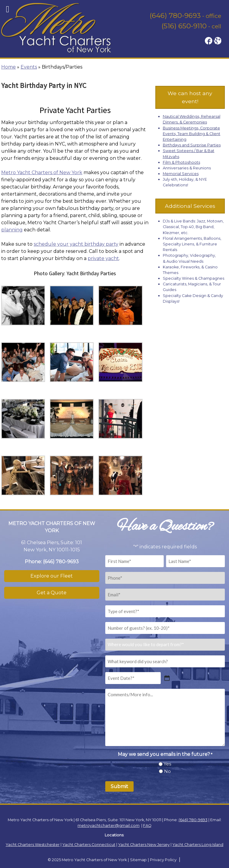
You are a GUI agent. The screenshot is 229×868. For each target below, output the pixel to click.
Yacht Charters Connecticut (89, 845)
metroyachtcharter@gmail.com (109, 826)
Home (8, 67)
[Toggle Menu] (8, 9)
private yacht (103, 258)
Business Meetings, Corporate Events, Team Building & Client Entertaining (192, 134)
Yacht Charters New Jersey (144, 845)
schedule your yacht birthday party (76, 244)
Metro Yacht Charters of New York (42, 172)
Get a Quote (52, 593)
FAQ (147, 826)
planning (12, 230)
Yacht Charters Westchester (33, 845)
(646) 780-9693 (175, 16)
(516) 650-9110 (184, 26)
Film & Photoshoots (181, 162)
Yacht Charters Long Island (198, 845)
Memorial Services (181, 174)
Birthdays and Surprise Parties (192, 145)
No (167, 771)
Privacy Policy (163, 860)
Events (29, 67)
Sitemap (138, 860)
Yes (167, 764)
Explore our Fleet (52, 576)
